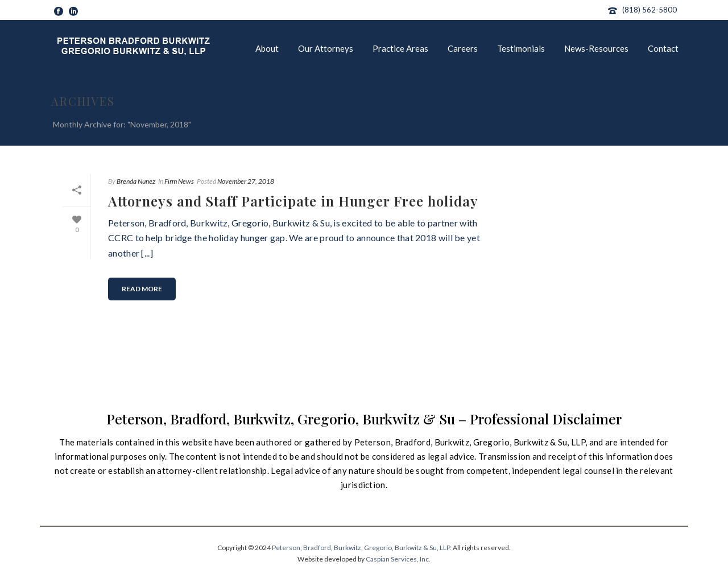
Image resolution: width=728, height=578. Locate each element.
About (267, 48)
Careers (463, 48)
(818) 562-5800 (650, 10)
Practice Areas (400, 48)
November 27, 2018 (246, 181)
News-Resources (596, 48)
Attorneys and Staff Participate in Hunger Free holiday (293, 201)
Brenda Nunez (136, 181)
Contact (663, 48)
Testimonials (521, 48)
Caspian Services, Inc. (398, 559)
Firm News (179, 181)
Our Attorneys (326, 48)
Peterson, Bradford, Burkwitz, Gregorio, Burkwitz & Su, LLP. (362, 548)
